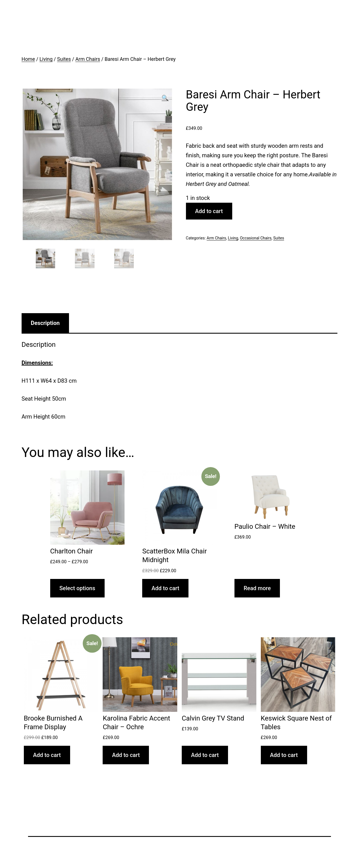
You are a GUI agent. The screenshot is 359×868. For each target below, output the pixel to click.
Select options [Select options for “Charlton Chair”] (77, 588)
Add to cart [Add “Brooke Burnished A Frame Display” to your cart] (47, 755)
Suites (64, 59)
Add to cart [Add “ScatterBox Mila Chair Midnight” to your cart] (165, 588)
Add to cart (209, 211)
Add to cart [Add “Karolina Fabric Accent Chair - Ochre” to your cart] (126, 755)
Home (28, 59)
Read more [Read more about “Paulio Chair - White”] (257, 588)
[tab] (45, 323)
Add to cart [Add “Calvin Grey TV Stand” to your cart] (205, 755)
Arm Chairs (88, 59)
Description (45, 323)
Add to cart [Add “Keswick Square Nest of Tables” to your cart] (284, 755)
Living (46, 59)
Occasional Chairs (256, 238)
